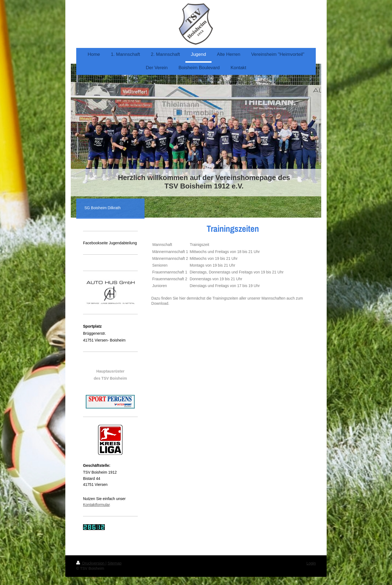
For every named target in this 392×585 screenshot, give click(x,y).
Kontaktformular (96, 505)
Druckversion (91, 563)
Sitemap (114, 563)
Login (311, 563)
